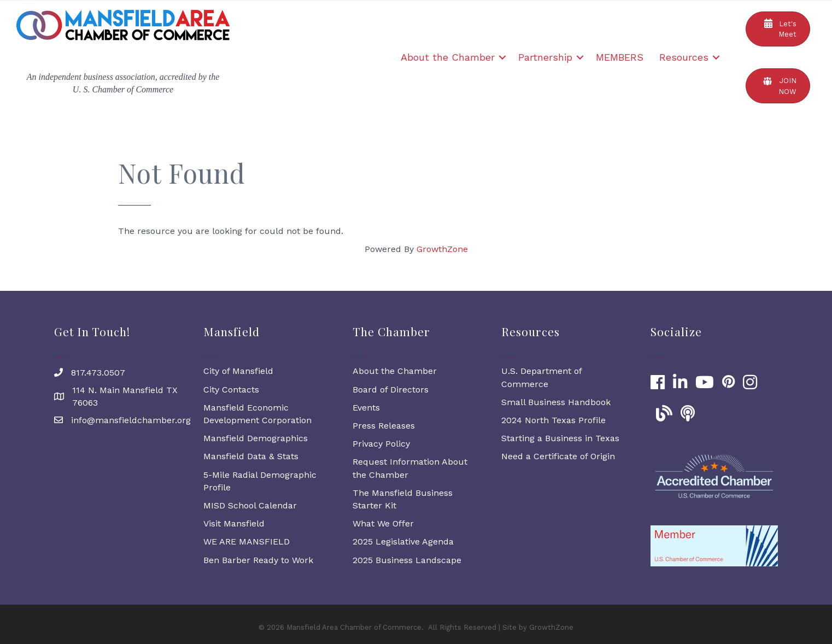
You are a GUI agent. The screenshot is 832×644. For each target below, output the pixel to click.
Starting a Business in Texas (560, 438)
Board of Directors (391, 390)
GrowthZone (442, 249)
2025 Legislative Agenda (403, 541)
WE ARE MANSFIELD (247, 541)
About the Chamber (448, 57)
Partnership (545, 57)
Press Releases (384, 426)
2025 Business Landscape (407, 560)
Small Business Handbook (556, 402)
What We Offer (383, 523)
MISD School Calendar (250, 505)
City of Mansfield (238, 371)
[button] (778, 29)
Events (366, 408)
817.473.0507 (98, 373)
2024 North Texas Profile (553, 420)
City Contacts (231, 390)
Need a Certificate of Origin (558, 456)
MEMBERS (620, 57)
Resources (684, 57)
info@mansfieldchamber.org (131, 420)
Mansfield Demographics (256, 438)
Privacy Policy (381, 444)
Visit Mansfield (234, 523)
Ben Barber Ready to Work (258, 560)
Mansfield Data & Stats (251, 456)
